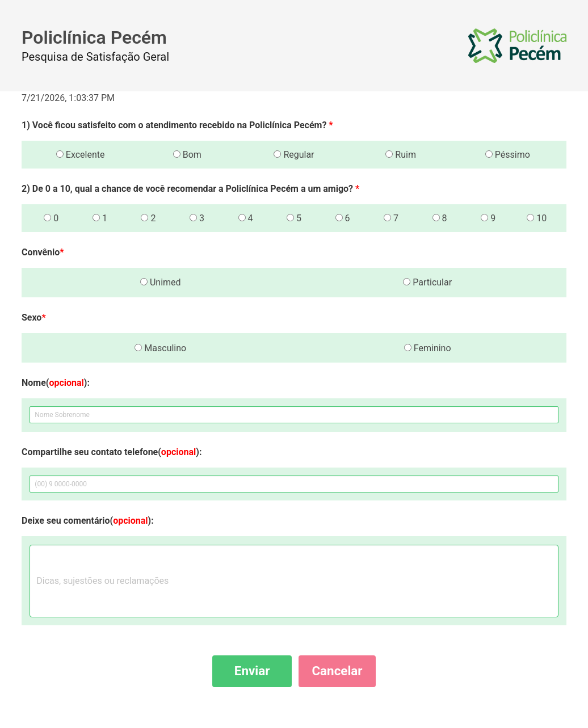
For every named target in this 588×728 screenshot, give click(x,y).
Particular (427, 282)
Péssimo (508, 155)
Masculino (160, 348)
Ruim (401, 155)
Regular (294, 155)
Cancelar (337, 671)
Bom (187, 155)
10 (537, 218)
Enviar (252, 671)
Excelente (81, 155)
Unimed (161, 282)
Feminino (428, 348)
